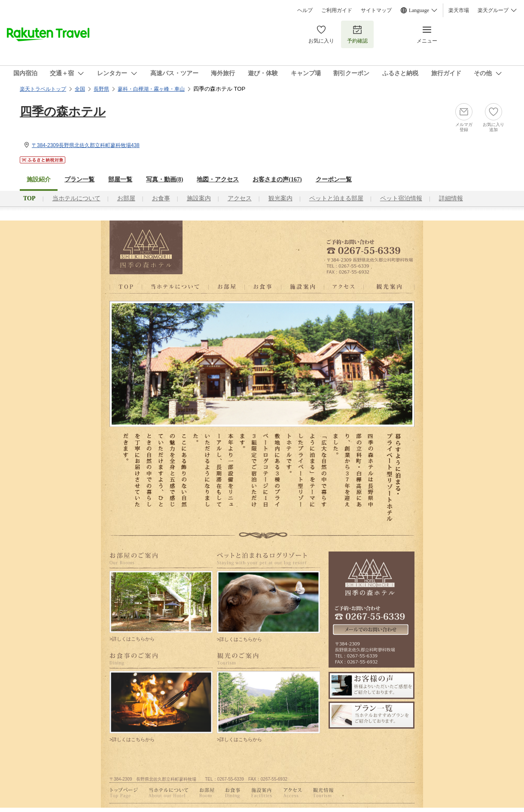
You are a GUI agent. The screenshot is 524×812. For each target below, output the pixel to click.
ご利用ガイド (337, 10)
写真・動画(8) (165, 179)
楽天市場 (459, 10)
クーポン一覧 (334, 179)
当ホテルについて (76, 198)
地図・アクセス (218, 179)
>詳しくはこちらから (132, 639)
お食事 (161, 198)
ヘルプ (305, 10)
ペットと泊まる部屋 (336, 198)
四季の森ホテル (63, 112)
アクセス (240, 198)
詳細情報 (451, 198)
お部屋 (126, 198)
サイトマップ (376, 10)
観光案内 (280, 198)
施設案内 (199, 198)
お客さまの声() (277, 179)
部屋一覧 (120, 179)
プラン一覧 (79, 179)
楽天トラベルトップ (43, 89)
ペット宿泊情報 (401, 198)
